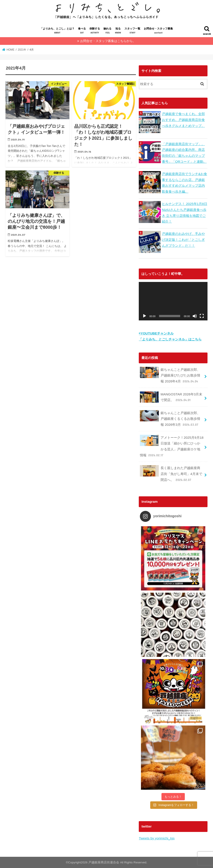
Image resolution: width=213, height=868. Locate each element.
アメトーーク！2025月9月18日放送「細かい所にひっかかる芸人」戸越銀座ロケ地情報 (172, 446)
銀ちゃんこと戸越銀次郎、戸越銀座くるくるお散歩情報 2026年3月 (170, 419)
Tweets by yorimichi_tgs (157, 838)
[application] (173, 301)
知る (118, 31)
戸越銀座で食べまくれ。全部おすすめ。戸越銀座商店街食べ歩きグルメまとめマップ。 (183, 120)
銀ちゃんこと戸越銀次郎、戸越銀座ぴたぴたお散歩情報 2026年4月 (170, 376)
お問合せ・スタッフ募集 (158, 31)
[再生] (144, 316)
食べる (82, 31)
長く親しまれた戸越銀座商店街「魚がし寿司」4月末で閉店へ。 (171, 474)
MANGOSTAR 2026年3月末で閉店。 (171, 397)
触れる (107, 31)
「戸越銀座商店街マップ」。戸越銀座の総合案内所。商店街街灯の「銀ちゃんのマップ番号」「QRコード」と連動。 (184, 153)
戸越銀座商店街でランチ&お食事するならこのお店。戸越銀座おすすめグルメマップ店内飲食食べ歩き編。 (184, 183)
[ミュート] (195, 316)
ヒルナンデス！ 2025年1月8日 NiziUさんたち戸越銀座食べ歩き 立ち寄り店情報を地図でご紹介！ (184, 213)
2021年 (22, 50)
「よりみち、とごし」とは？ (57, 31)
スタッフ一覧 (132, 31)
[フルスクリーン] (202, 316)
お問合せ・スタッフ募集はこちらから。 (108, 41)
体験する (95, 31)
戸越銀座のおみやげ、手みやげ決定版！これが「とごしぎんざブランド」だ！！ (183, 240)
